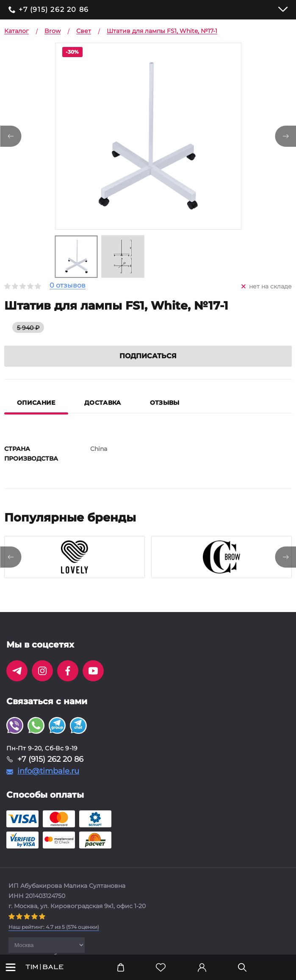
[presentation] (11, 557)
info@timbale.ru (48, 771)
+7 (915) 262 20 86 (54, 10)
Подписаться (148, 356)
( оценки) (54, 927)
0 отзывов (68, 286)
